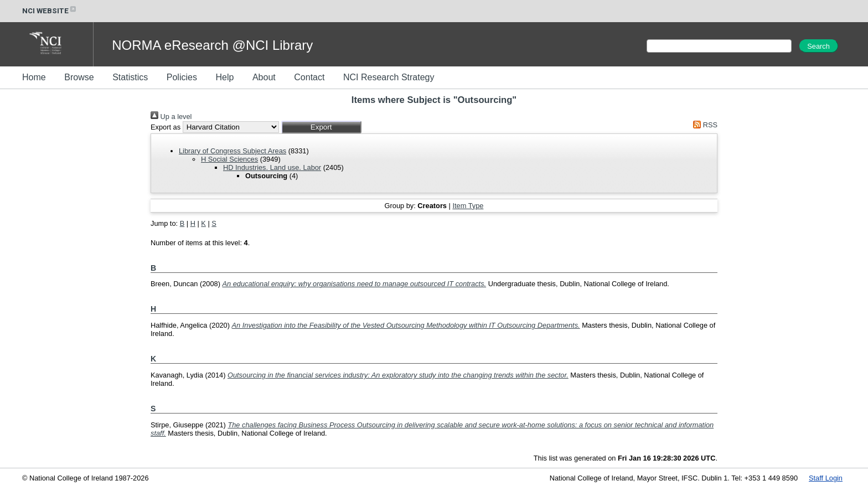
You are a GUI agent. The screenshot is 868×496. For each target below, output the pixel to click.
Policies (182, 77)
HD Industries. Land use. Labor (272, 167)
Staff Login (826, 478)
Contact (309, 77)
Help (224, 77)
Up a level (171, 117)
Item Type (468, 206)
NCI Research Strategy (389, 77)
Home (34, 77)
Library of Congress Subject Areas (232, 151)
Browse (79, 77)
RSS (704, 125)
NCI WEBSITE (50, 11)
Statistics (130, 77)
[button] (321, 127)
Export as (166, 127)
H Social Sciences (229, 159)
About (264, 77)
